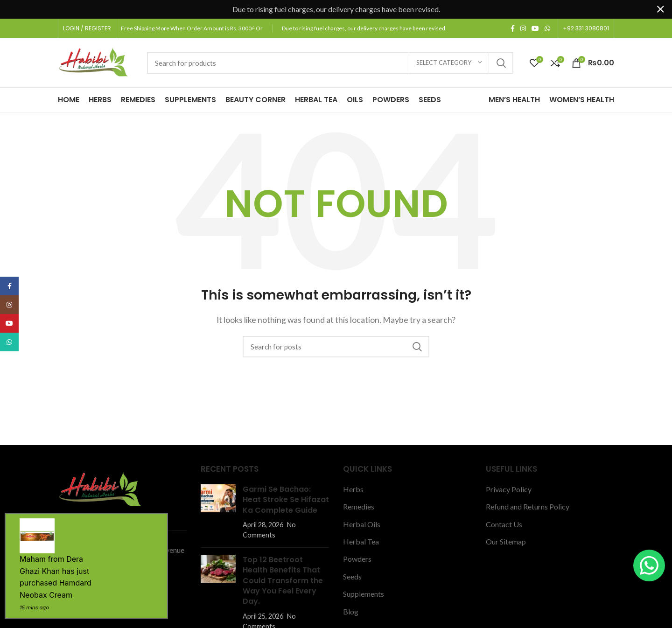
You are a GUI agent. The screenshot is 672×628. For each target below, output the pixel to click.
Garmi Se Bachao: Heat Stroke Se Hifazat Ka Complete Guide (286, 500)
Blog (351, 611)
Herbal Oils (362, 524)
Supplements (364, 594)
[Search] (330, 63)
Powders (357, 559)
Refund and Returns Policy (528, 506)
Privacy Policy (509, 489)
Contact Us (504, 524)
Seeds (352, 576)
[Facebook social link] (513, 28)
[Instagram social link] (523, 28)
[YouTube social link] (535, 28)
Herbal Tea (361, 541)
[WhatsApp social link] (547, 28)
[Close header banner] (660, 9)
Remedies (359, 506)
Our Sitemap (506, 541)
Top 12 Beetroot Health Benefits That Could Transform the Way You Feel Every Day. (283, 581)
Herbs (353, 489)
